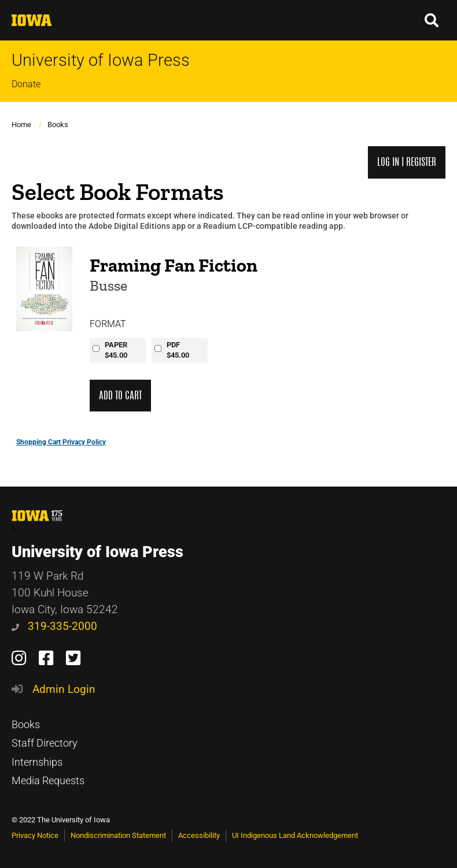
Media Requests (48, 781)
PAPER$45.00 (116, 350)
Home (21, 125)
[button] (432, 20)
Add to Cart (120, 396)
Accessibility (199, 835)
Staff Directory (45, 743)
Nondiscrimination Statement (118, 835)
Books (58, 125)
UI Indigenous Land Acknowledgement (295, 835)
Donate (26, 84)
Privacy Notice (35, 835)
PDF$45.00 (178, 350)
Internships (37, 762)
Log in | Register (407, 162)
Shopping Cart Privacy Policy (61, 442)
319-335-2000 (54, 626)
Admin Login (64, 689)
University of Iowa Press (101, 60)
